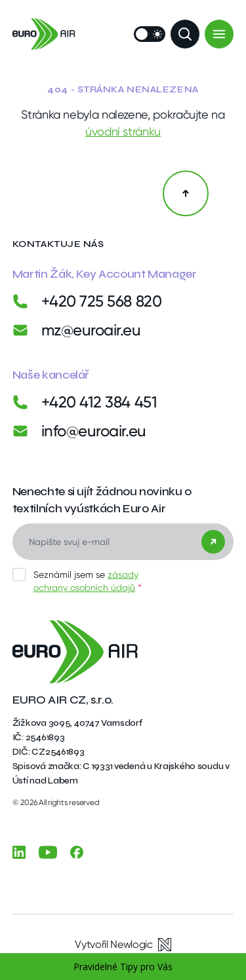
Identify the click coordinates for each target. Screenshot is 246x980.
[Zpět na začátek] (186, 193)
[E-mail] (123, 542)
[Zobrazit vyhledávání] (185, 34)
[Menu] (219, 34)
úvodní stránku (123, 131)
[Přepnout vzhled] (150, 34)
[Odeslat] (213, 542)
